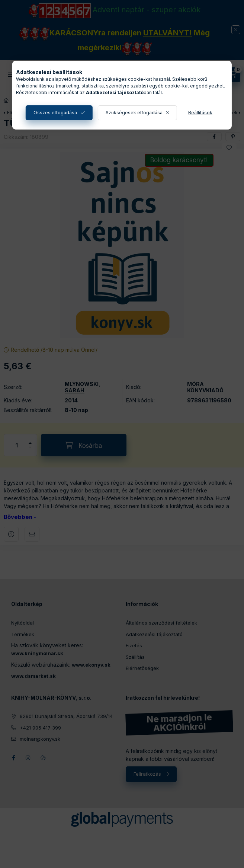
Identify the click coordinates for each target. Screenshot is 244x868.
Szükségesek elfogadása (134, 113)
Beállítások (200, 113)
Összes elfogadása (55, 113)
